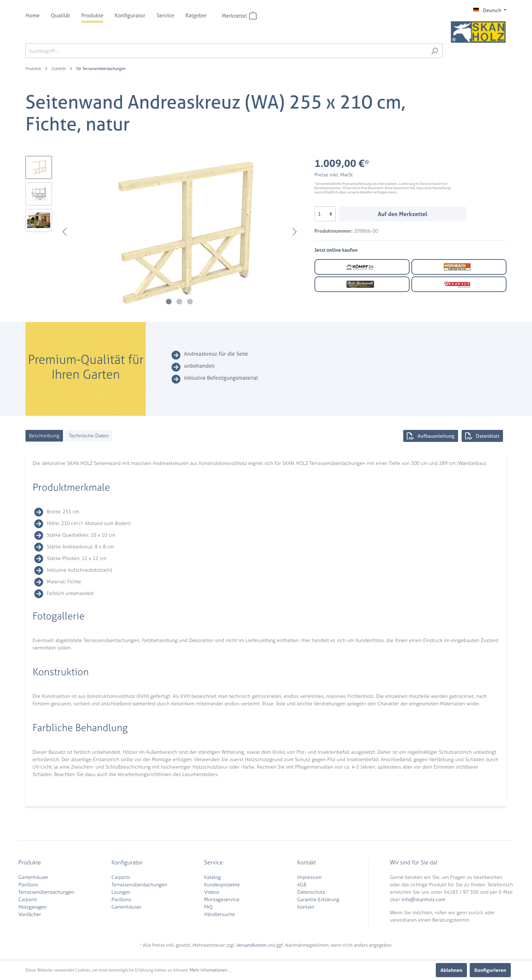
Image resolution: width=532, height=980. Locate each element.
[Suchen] (435, 51)
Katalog (212, 877)
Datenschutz (311, 892)
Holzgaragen (33, 907)
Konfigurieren (490, 970)
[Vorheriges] (64, 232)
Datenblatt (482, 436)
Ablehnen (451, 970)
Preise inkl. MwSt (334, 174)
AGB (302, 884)
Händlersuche (219, 914)
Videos (212, 892)
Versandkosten (251, 945)
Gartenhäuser (33, 877)
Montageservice (222, 899)
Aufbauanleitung (431, 436)
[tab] (44, 436)
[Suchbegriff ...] (226, 51)
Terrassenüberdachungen (46, 892)
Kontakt (306, 907)
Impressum (309, 877)
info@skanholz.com (423, 899)
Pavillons (28, 884)
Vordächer (30, 914)
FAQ (208, 907)
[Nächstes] (295, 232)
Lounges (121, 892)
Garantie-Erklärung (318, 899)
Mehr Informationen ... (210, 970)
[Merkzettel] (253, 16)
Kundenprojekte (222, 884)
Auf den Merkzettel (403, 214)
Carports (28, 899)
